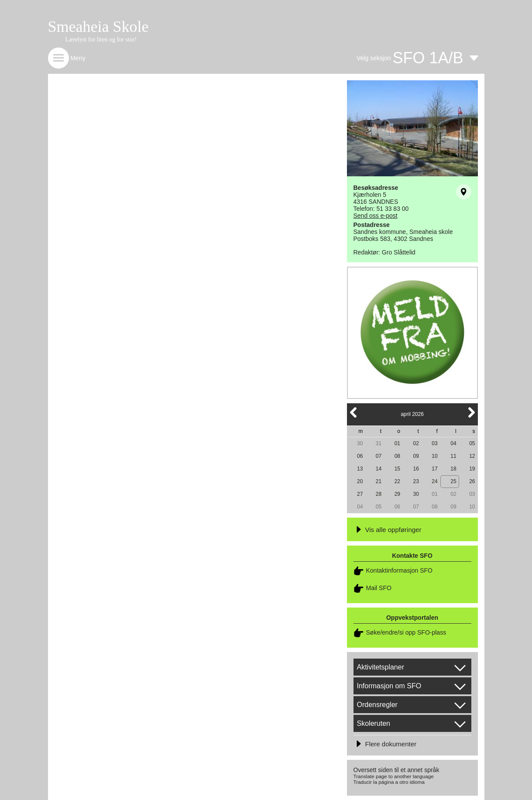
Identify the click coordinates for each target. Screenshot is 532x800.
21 (379, 481)
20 (360, 481)
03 (434, 443)
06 (360, 456)
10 (434, 456)
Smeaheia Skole (98, 27)
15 (397, 469)
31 (379, 443)
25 (453, 481)
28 (379, 494)
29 (397, 494)
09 (416, 456)
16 (416, 469)
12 (472, 456)
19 (472, 469)
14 (379, 469)
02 (416, 443)
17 (434, 469)
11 (453, 456)
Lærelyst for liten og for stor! (101, 39)
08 (397, 456)
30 (360, 443)
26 (472, 481)
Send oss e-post (376, 216)
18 (453, 469)
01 (397, 443)
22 (397, 481)
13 (360, 469)
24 (434, 481)
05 (472, 443)
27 (360, 494)
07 (379, 456)
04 (453, 443)
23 (416, 481)
